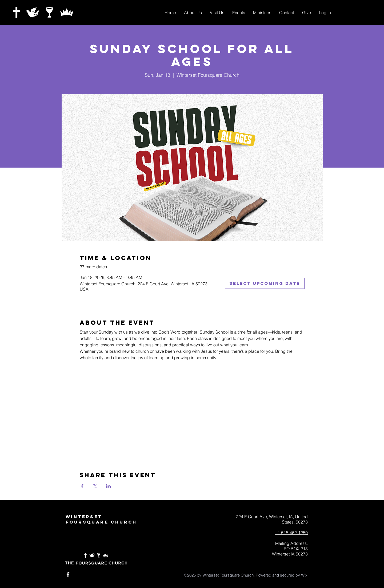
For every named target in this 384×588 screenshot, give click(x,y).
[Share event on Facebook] (82, 486)
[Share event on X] (95, 486)
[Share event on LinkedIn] (108, 486)
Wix (304, 575)
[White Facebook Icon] (68, 574)
